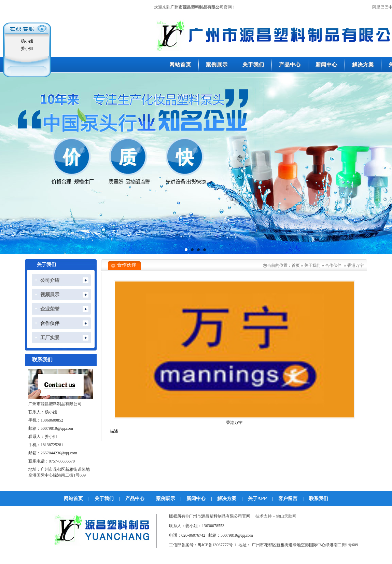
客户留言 (288, 499)
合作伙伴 (333, 265)
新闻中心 (196, 499)
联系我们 (319, 499)
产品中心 (135, 499)
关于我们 (312, 265)
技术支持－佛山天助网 (276, 516)
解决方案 (227, 499)
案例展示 (166, 499)
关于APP (257, 499)
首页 (296, 265)
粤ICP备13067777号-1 (217, 545)
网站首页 (73, 499)
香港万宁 (355, 265)
